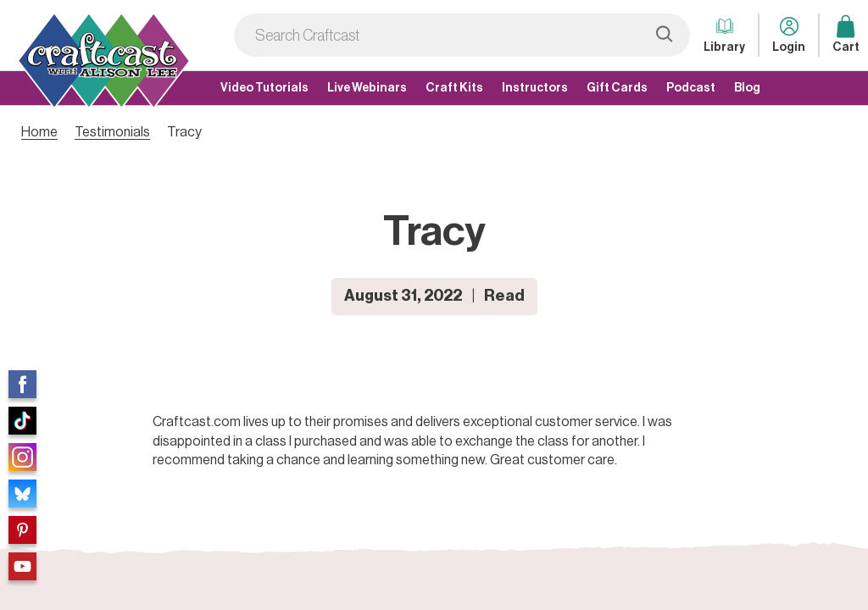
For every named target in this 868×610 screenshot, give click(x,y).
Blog (747, 88)
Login (789, 33)
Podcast (691, 88)
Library (724, 33)
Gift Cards (617, 88)
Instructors (535, 88)
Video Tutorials (264, 88)
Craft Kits (454, 88)
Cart (846, 33)
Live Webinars (367, 88)
